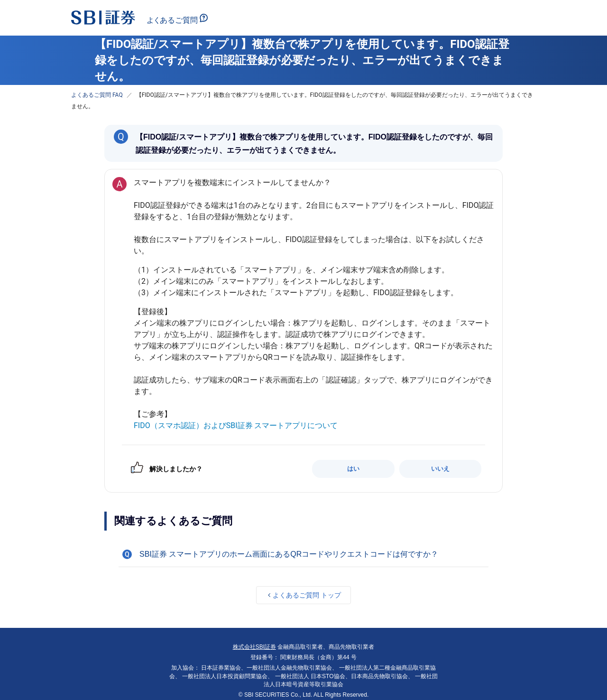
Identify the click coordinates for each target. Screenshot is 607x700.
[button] (303, 554)
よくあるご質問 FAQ (97, 95)
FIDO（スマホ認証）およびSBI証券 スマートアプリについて (236, 425)
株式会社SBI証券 (254, 647)
